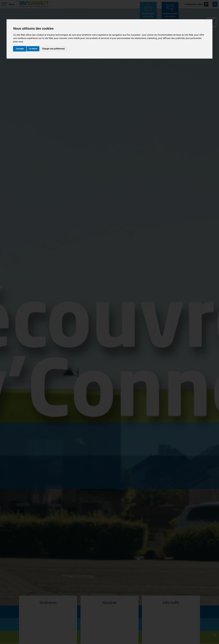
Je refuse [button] (33, 49)
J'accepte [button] (20, 49)
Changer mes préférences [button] (53, 49)
